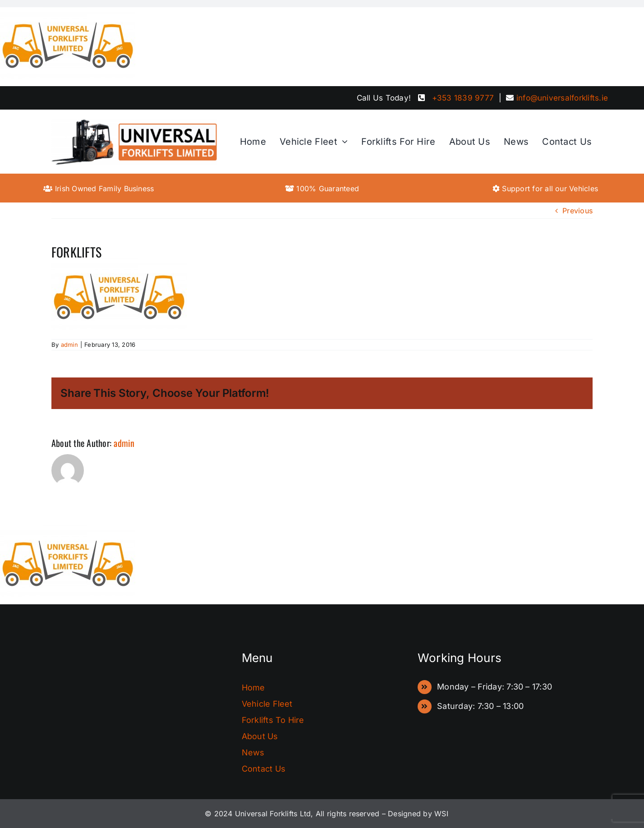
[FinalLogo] (134, 122)
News (253, 752)
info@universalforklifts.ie (562, 98)
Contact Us (264, 769)
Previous (577, 211)
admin (69, 345)
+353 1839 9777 (463, 98)
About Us (260, 736)
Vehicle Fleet (267, 704)
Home (253, 688)
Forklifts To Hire (273, 720)
